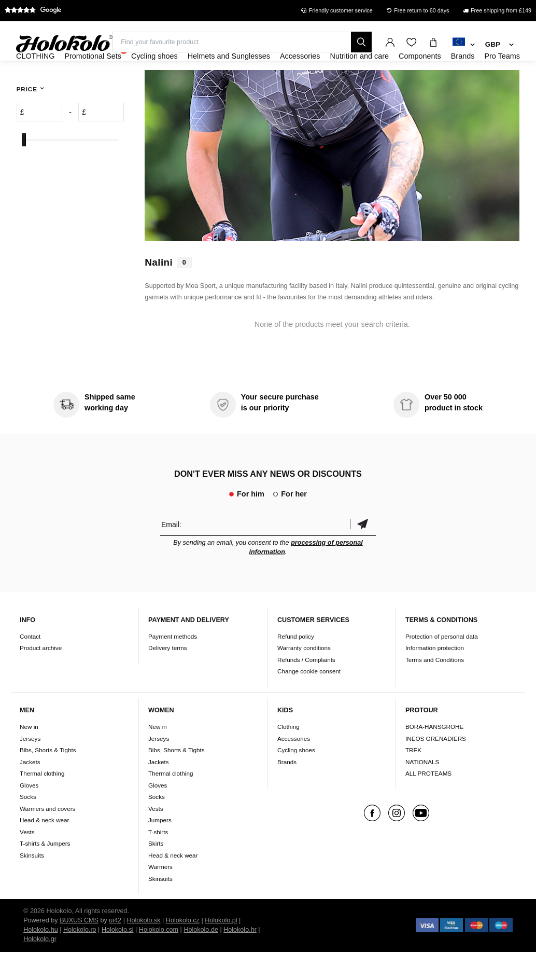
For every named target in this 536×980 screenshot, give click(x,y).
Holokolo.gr (40, 967)
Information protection (435, 676)
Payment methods (173, 664)
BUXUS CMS (79, 948)
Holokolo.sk (143, 948)
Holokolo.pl (221, 948)
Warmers (160, 895)
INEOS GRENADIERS (436, 767)
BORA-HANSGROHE (434, 755)
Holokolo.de (201, 958)
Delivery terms (168, 676)
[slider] (24, 168)
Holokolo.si (118, 958)
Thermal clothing (42, 801)
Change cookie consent (309, 700)
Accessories (294, 767)
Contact (30, 664)
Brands (287, 790)
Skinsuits (32, 883)
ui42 (115, 948)
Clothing (288, 755)
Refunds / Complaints (306, 688)
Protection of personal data (442, 664)
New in (29, 755)
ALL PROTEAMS (428, 801)
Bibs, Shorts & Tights (48, 778)
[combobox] (464, 45)
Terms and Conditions (435, 688)
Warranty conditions (304, 676)
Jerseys (30, 767)
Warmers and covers (47, 837)
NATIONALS (422, 790)
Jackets (30, 790)
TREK (413, 778)
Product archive (41, 676)
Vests (27, 860)
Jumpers (160, 848)
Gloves (29, 813)
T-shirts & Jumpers (45, 871)
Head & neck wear (45, 848)
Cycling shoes (296, 778)
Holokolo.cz (183, 948)
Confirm (363, 552)
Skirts (156, 871)
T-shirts (158, 860)
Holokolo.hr (240, 958)
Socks (28, 825)
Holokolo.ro (80, 958)
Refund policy (296, 664)
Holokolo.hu (41, 958)
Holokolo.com (159, 958)
